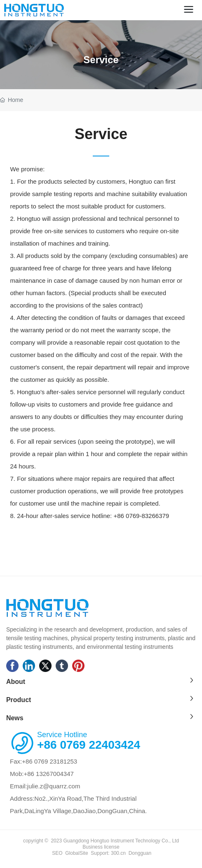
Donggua (139, 853)
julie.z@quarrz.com (54, 786)
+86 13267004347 (48, 774)
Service (101, 60)
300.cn (118, 853)
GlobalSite (76, 853)
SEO (57, 853)
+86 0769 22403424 (89, 745)
